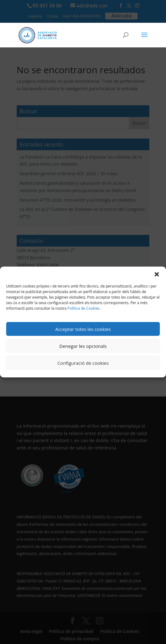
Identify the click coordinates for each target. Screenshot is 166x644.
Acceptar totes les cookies (83, 329)
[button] (157, 274)
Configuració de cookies (83, 363)
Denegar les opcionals (83, 346)
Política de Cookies (84, 308)
